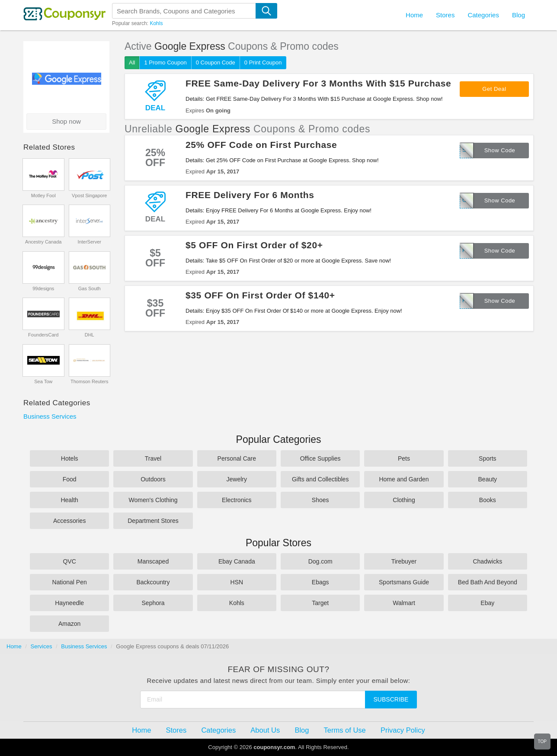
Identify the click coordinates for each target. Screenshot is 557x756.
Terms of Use (345, 730)
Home (14, 646)
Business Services (50, 416)
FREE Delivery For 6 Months (250, 195)
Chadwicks (487, 561)
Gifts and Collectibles (320, 479)
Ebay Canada (237, 561)
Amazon (69, 624)
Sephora (153, 603)
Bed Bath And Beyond (488, 582)
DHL (90, 335)
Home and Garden (404, 479)
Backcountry (153, 582)
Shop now (66, 121)
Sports (487, 458)
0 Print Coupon (263, 62)
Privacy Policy (403, 730)
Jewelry (237, 479)
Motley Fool (43, 195)
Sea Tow (43, 381)
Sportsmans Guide (404, 582)
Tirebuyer (404, 561)
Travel (153, 458)
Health (69, 500)
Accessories (69, 521)
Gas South (90, 288)
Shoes (320, 500)
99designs (43, 288)
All (132, 62)
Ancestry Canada (43, 242)
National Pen (70, 582)
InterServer (90, 242)
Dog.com (320, 561)
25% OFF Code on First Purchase (261, 145)
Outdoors (153, 479)
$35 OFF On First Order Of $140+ (260, 295)
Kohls (156, 23)
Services (42, 646)
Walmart (404, 603)
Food (70, 479)
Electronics (237, 500)
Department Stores (153, 521)
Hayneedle (69, 603)
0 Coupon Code (216, 62)
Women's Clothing (153, 500)
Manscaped (153, 561)
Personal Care (237, 458)
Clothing (404, 500)
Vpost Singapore (89, 195)
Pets (404, 458)
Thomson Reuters (89, 381)
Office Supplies (320, 458)
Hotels (70, 458)
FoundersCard (43, 335)
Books (488, 500)
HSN (237, 582)
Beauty (488, 479)
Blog (519, 15)
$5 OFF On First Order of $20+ (254, 245)
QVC (69, 561)
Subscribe (391, 699)
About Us (265, 730)
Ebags (320, 582)
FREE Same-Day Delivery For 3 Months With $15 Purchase (318, 83)
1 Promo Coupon (165, 62)
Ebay (487, 603)
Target (320, 603)
